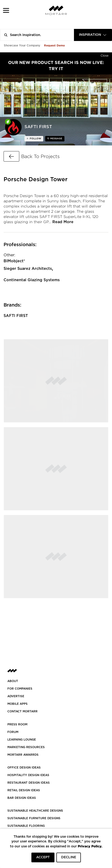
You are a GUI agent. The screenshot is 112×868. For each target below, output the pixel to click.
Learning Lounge (22, 740)
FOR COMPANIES (20, 689)
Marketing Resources (26, 747)
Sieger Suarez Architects (28, 269)
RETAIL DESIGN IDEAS (24, 790)
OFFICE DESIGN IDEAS (24, 768)
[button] (6, 10)
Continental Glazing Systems (32, 280)
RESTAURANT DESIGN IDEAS (29, 783)
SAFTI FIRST (16, 316)
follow (35, 139)
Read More (63, 222)
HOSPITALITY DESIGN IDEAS (28, 775)
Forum (13, 732)
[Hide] (105, 55)
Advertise (16, 696)
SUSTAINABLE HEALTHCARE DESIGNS (35, 811)
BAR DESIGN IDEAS (22, 798)
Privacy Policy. (90, 846)
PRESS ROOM (17, 724)
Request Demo (54, 45)
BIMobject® (14, 261)
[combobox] (93, 35)
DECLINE (69, 857)
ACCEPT (43, 857)
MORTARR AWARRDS (23, 755)
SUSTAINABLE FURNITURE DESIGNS (34, 818)
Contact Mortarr (22, 711)
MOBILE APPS (17, 704)
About (13, 681)
